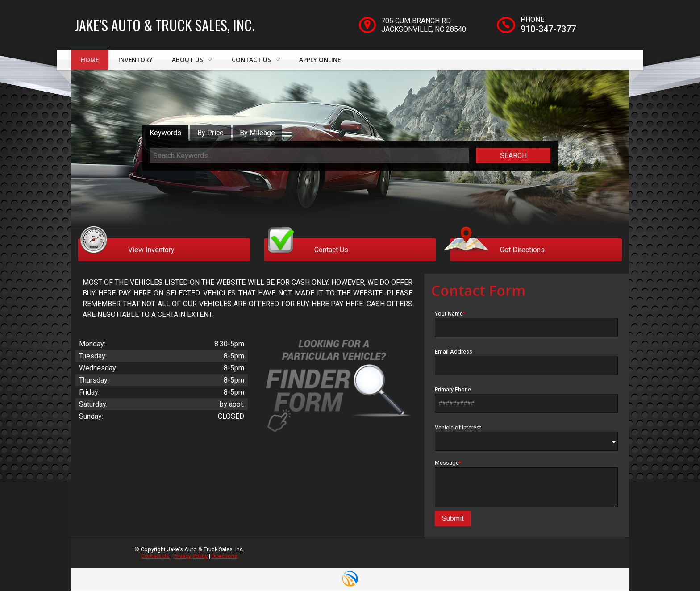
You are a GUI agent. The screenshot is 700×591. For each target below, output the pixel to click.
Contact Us (155, 556)
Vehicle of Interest (526, 438)
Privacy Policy (190, 556)
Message (526, 484)
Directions (225, 556)
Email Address (526, 362)
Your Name (526, 324)
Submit (453, 519)
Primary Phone (526, 400)
